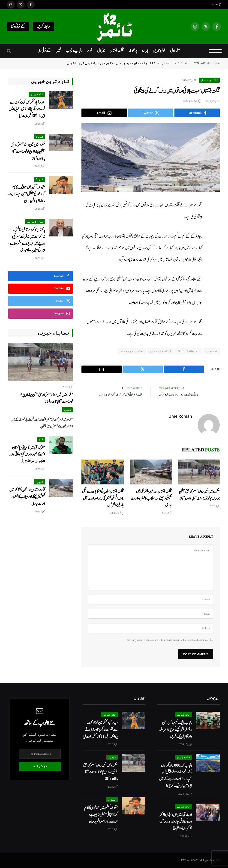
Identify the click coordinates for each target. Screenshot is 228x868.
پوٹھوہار (133, 51)
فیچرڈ (40, 137)
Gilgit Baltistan (188, 351)
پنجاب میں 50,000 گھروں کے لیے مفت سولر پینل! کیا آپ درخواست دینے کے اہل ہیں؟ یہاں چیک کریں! (176, 776)
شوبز (90, 51)
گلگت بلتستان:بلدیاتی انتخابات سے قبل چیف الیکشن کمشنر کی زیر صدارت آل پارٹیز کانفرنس (103, 498)
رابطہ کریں (43, 26)
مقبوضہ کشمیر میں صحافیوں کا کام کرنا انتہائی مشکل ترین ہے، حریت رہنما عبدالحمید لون (27, 194)
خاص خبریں (37, 94)
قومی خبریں (159, 51)
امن (41, 439)
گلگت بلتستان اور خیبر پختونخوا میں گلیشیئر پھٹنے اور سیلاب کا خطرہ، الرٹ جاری (151, 498)
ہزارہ (145, 51)
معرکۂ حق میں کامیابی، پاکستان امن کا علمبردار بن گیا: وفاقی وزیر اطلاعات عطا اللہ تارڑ (27, 454)
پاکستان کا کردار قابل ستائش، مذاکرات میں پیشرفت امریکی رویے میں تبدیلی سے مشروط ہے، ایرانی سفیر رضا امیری (27, 240)
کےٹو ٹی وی (18, 26)
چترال (101, 51)
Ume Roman (180, 416)
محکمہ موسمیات (132, 351)
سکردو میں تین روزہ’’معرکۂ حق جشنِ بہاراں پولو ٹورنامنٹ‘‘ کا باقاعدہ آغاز (199, 495)
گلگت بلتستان (117, 51)
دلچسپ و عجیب (74, 51)
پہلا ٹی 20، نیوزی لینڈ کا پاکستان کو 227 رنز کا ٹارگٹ (178, 395)
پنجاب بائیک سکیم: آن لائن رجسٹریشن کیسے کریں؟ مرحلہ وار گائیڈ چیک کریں (175, 730)
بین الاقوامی (35, 222)
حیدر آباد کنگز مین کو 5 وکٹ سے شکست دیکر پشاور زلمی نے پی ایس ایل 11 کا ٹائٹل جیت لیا (27, 109)
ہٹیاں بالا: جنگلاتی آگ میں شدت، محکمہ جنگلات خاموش (121, 395)
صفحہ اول (175, 51)
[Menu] (215, 51)
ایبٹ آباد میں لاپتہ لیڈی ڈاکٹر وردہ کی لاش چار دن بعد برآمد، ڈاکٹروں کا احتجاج (175, 822)
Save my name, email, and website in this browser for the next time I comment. (168, 640)
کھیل (58, 51)
